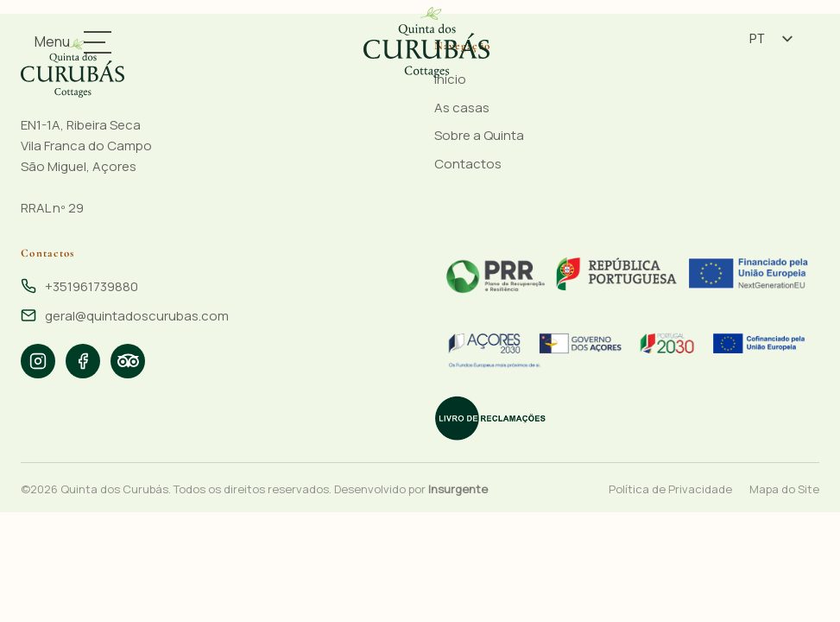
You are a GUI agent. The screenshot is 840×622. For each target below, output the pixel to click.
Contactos (468, 164)
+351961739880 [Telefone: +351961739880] (92, 286)
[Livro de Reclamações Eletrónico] (490, 418)
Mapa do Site (784, 489)
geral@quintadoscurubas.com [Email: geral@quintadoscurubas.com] (137, 316)
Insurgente (458, 489)
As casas (462, 108)
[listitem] (38, 361)
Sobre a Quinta (479, 135)
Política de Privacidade (670, 489)
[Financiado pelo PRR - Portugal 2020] (627, 274)
